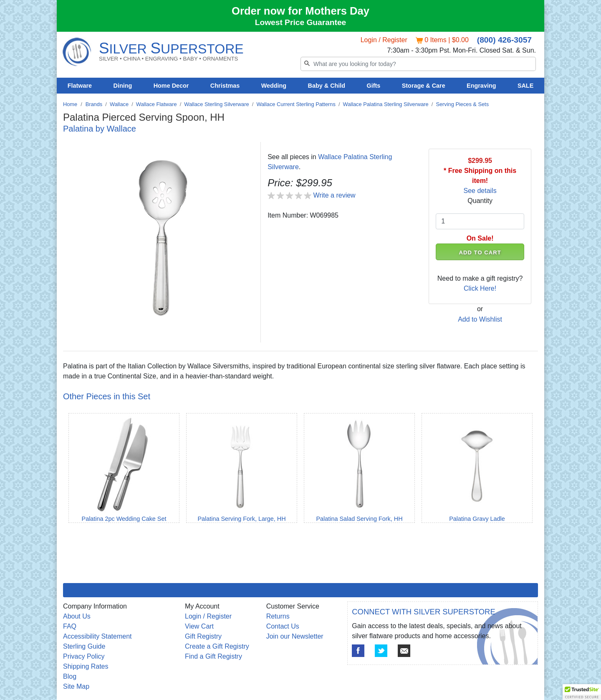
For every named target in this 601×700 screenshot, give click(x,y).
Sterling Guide (84, 646)
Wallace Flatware (157, 104)
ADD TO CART (480, 252)
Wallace (119, 104)
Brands (94, 104)
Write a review (335, 195)
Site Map (76, 686)
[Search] (418, 64)
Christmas (225, 86)
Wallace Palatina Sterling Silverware (386, 104)
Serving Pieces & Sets (462, 104)
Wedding (274, 86)
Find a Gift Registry (213, 656)
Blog (70, 676)
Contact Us (283, 626)
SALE (525, 86)
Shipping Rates (86, 666)
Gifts (374, 86)
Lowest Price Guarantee (301, 22)
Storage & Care (424, 86)
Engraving (481, 86)
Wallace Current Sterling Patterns (296, 104)
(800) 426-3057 (504, 40)
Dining (123, 86)
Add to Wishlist (480, 319)
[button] (582, 692)
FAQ (70, 626)
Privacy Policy (84, 656)
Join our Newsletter (295, 636)
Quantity (480, 201)
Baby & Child (327, 86)
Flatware (80, 86)
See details (480, 191)
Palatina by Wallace (100, 129)
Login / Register (384, 40)
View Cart (199, 626)
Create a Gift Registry (217, 646)
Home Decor (171, 86)
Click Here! (480, 288)
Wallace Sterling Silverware (216, 104)
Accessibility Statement (97, 636)
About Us (77, 616)
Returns (278, 616)
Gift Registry (203, 636)
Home (70, 104)
